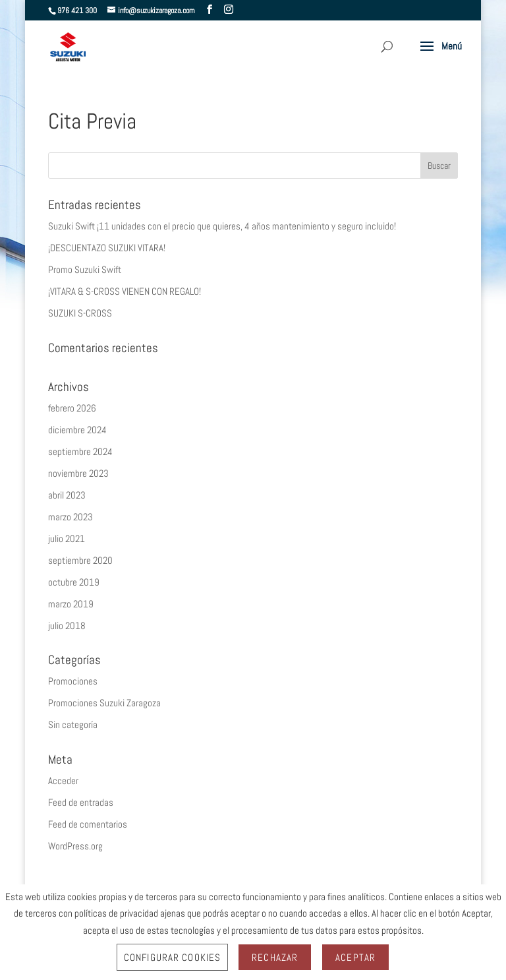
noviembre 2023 (78, 473)
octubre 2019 (74, 582)
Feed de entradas (81, 802)
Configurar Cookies (172, 957)
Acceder (63, 781)
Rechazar (275, 957)
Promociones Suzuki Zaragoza (104, 703)
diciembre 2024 (77, 430)
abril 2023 (67, 495)
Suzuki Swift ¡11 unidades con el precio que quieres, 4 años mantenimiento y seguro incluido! (222, 226)
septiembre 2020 (80, 560)
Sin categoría (73, 724)
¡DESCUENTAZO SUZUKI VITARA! (107, 248)
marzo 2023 (70, 517)
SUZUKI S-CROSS (80, 313)
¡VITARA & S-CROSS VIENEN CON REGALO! (125, 291)
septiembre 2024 (80, 451)
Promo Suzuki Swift (85, 269)
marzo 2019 (71, 604)
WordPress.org (75, 846)
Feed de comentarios (88, 824)
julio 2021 (67, 538)
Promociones (73, 681)
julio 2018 (67, 626)
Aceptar (355, 957)
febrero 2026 (72, 408)
